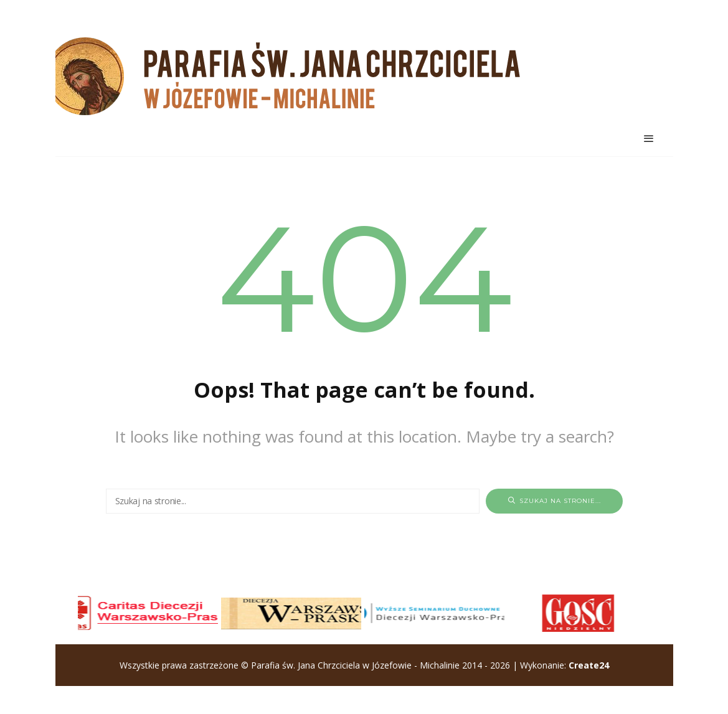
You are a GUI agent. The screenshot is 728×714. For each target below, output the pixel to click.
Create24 (589, 665)
